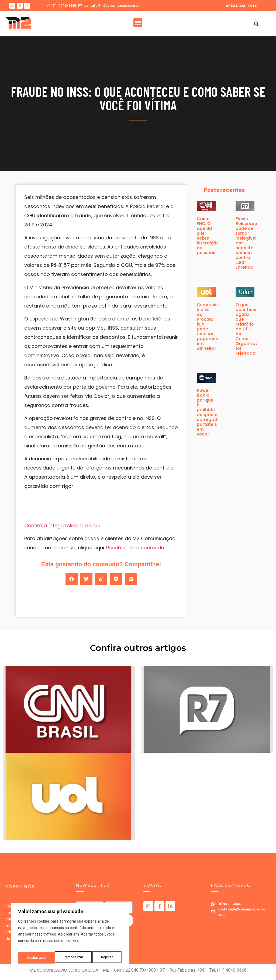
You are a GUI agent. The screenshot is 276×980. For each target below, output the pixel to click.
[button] (138, 23)
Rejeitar (71, 958)
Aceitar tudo (105, 958)
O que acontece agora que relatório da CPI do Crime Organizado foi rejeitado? (248, 329)
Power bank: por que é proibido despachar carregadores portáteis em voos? (212, 412)
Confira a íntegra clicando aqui (62, 525)
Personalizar (37, 958)
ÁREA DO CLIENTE (241, 6)
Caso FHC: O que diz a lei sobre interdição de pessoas (208, 236)
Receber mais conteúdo (135, 548)
